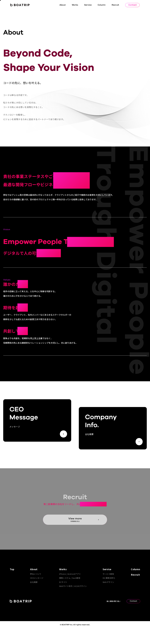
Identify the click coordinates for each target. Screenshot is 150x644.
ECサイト (63, 582)
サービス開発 (108, 574)
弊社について (36, 574)
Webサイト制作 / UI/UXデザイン (73, 586)
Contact (133, 5)
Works (75, 5)
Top (12, 569)
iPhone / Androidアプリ (70, 574)
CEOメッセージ (37, 578)
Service (88, 5)
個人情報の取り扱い (113, 601)
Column (102, 5)
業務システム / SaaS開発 (70, 578)
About (63, 5)
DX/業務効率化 (109, 578)
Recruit (115, 5)
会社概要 (34, 582)
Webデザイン (108, 582)
